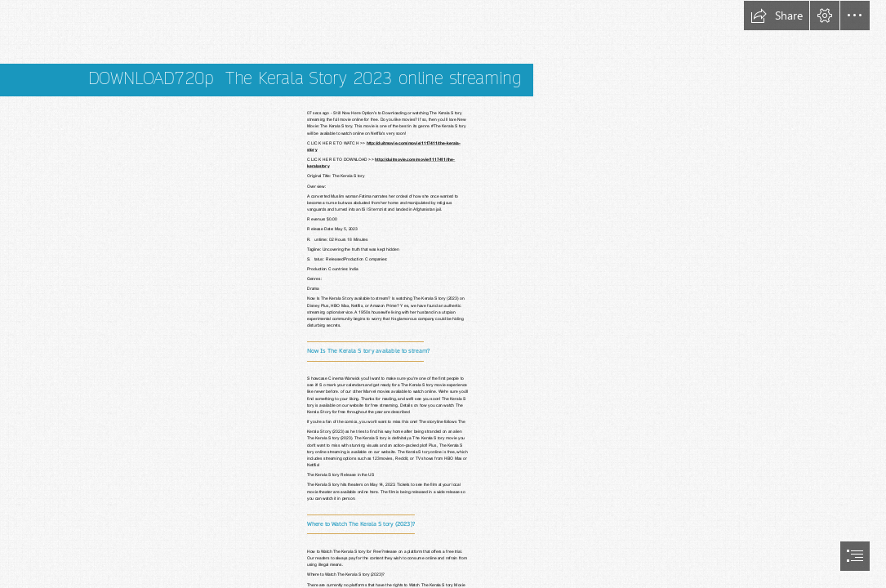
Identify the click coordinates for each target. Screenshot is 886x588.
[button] (777, 16)
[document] (443, 294)
